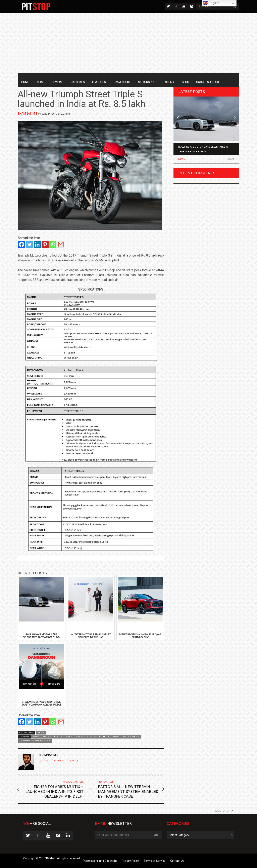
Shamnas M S (28, 114)
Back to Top (222, 811)
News (40, 82)
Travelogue (122, 82)
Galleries (78, 82)
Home (25, 82)
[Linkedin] (37, 244)
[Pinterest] (45, 244)
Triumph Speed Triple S (35, 741)
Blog (185, 82)
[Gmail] (61, 244)
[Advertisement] (128, 43)
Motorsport (147, 82)
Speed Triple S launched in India (87, 737)
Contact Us (177, 861)
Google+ (74, 761)
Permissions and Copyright (100, 861)
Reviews (57, 82)
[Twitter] (29, 244)
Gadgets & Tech (208, 82)
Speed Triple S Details (47, 737)
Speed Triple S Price (126, 737)
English (211, 3)
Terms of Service (155, 861)
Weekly (169, 82)
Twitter (43, 761)
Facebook (58, 761)
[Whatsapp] (53, 244)
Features (99, 82)
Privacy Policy (130, 861)
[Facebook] (22, 244)
